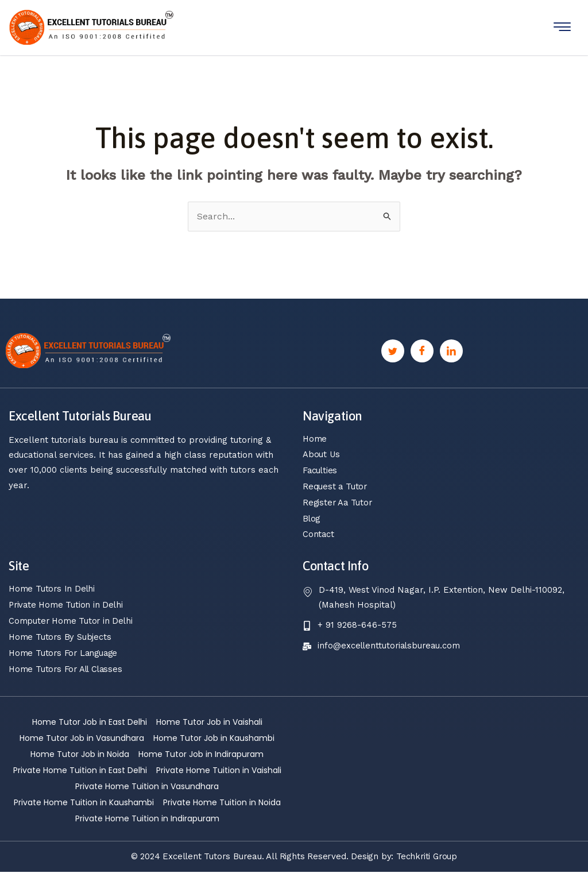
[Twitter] (393, 351)
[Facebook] (422, 351)
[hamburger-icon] (562, 27)
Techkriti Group (427, 857)
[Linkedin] (451, 351)
